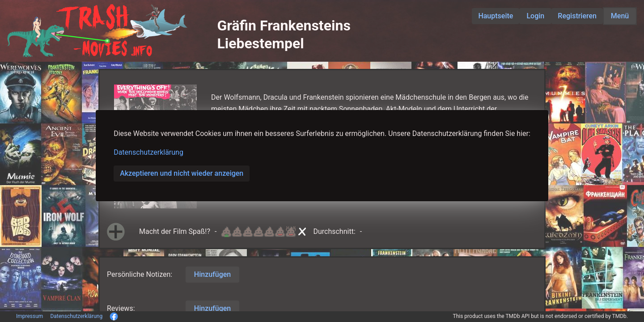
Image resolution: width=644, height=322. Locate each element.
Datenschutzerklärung (148, 152)
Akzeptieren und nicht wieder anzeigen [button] (182, 173)
